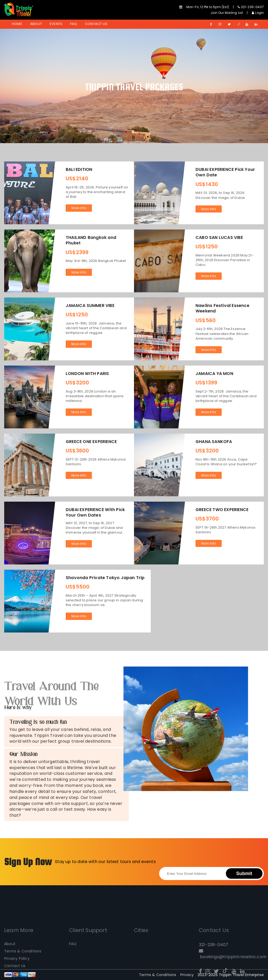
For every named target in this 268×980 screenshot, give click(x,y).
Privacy (187, 975)
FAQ (74, 24)
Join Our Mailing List (227, 13)
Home (17, 24)
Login (258, 13)
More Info (79, 208)
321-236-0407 (251, 7)
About (36, 24)
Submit (244, 873)
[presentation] (199, 854)
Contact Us (96, 24)
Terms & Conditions (158, 975)
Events (56, 24)
